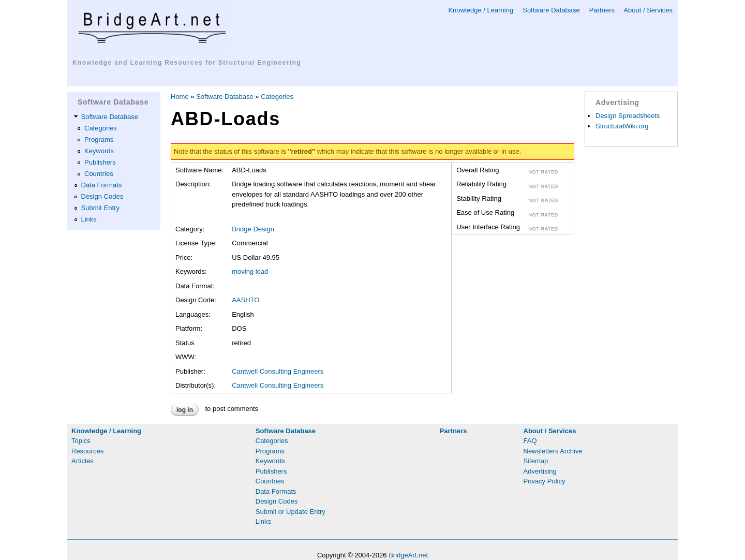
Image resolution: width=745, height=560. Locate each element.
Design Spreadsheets (628, 116)
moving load (250, 271)
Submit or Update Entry (290, 512)
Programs (99, 139)
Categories (101, 128)
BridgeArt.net (408, 555)
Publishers (100, 162)
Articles (83, 461)
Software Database (551, 10)
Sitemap (536, 461)
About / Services (648, 10)
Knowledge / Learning (481, 10)
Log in (185, 410)
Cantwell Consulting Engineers (278, 371)
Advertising (540, 471)
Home (180, 97)
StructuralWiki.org (622, 126)
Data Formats (102, 185)
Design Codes (102, 196)
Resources (87, 451)
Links (89, 219)
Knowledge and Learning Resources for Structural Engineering (187, 63)
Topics (81, 441)
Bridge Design (253, 229)
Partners (602, 10)
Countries (99, 174)
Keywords (99, 151)
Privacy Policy (545, 481)
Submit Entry (100, 208)
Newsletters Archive (553, 451)
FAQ (530, 441)
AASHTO (245, 300)
